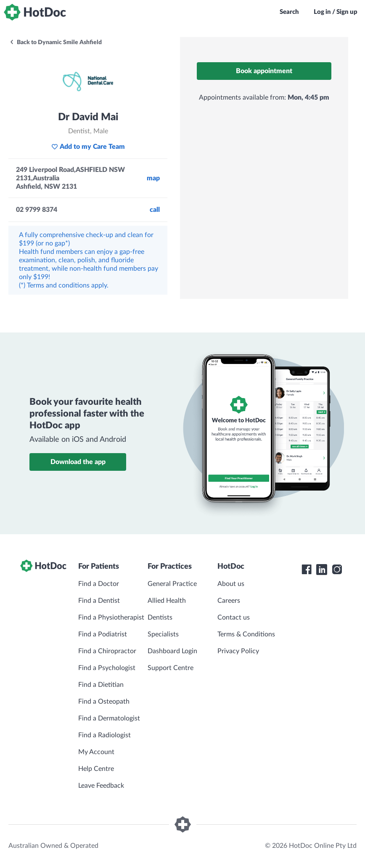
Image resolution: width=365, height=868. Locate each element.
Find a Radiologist (104, 735)
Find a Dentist (99, 601)
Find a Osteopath (104, 702)
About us (231, 584)
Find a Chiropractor (107, 651)
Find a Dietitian (101, 685)
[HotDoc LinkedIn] (322, 570)
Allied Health (167, 601)
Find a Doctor (99, 584)
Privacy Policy (238, 651)
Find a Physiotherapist (111, 617)
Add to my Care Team (88, 147)
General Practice (172, 584)
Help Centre (96, 769)
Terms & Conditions (246, 634)
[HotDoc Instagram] (337, 570)
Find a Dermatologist (109, 718)
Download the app (78, 462)
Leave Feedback (101, 786)
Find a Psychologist (107, 668)
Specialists (163, 634)
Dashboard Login (172, 651)
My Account (96, 752)
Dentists (160, 617)
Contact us (234, 617)
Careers (229, 601)
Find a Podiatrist (103, 634)
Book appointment (264, 71)
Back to (56, 42)
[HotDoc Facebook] (307, 570)
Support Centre (171, 668)
